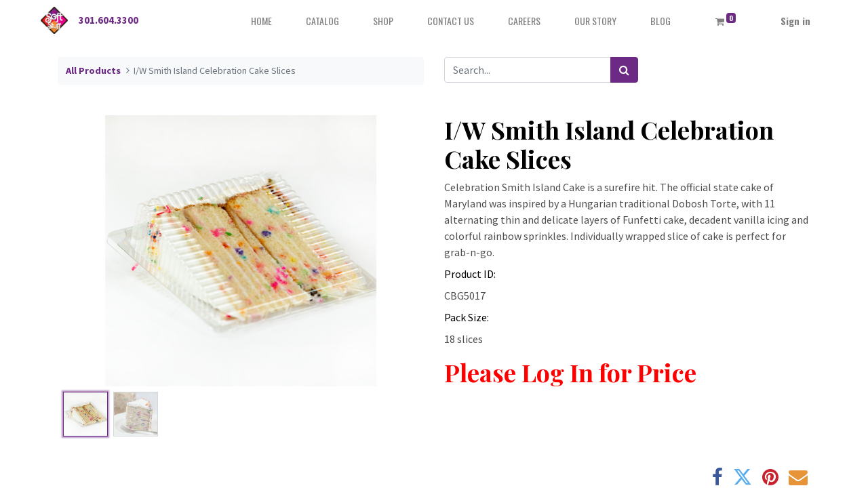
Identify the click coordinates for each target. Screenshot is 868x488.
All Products (93, 70)
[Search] (624, 70)
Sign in (795, 21)
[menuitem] (261, 21)
